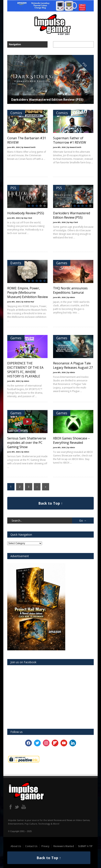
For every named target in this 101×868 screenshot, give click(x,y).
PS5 (13, 188)
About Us (16, 846)
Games (62, 263)
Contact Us (31, 846)
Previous (11, 77)
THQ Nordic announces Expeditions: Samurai (70, 290)
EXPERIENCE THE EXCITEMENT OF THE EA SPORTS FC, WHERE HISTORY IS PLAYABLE (25, 370)
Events (16, 263)
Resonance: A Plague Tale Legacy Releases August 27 (73, 365)
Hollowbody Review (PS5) (26, 213)
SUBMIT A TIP (85, 846)
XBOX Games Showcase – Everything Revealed (71, 440)
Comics (16, 113)
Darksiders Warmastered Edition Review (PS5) (47, 100)
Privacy (45, 846)
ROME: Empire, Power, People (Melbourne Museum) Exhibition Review (28, 292)
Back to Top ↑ (50, 503)
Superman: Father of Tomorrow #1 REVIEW (70, 140)
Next (89, 77)
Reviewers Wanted (64, 846)
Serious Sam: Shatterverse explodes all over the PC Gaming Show (27, 443)
